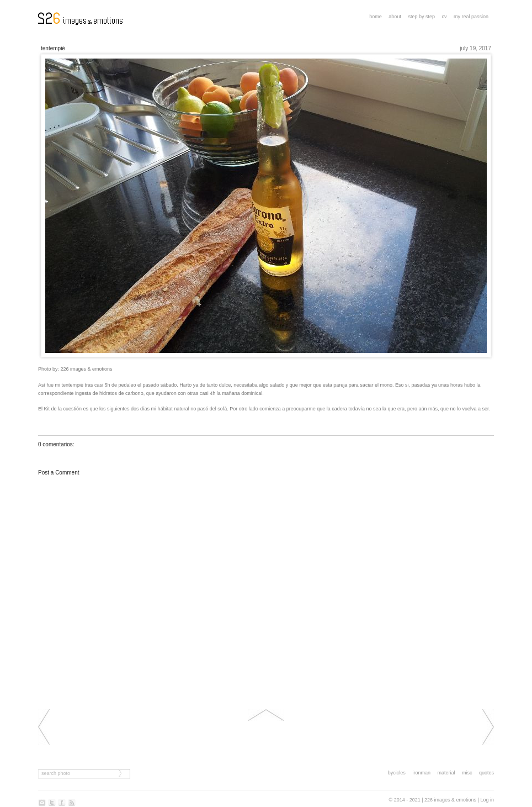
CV (444, 17)
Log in (487, 800)
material (446, 773)
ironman (421, 773)
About (395, 17)
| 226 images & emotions (449, 800)
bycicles (397, 773)
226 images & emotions (87, 369)
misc (467, 773)
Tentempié (53, 48)
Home (376, 17)
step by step (421, 17)
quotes (486, 773)
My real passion (471, 17)
